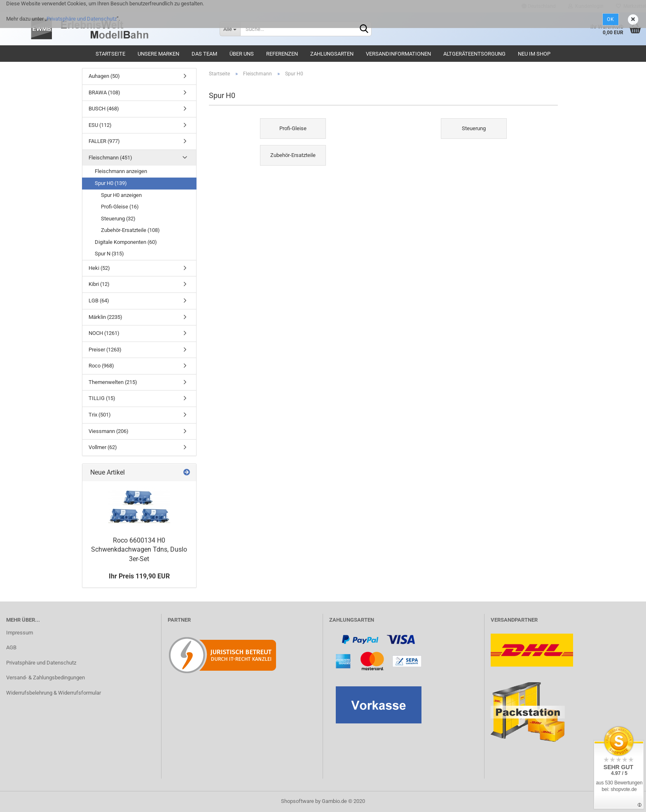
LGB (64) (99, 301)
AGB (11, 647)
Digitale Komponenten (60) (126, 242)
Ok (611, 19)
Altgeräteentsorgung (474, 54)
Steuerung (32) (118, 219)
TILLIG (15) (102, 398)
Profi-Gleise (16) (120, 207)
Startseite (110, 54)
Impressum (20, 633)
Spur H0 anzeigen (121, 195)
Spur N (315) (109, 254)
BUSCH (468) (104, 109)
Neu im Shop (534, 54)
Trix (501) (100, 415)
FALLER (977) (104, 141)
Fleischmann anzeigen (121, 171)
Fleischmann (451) (110, 158)
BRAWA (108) (104, 92)
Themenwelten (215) (113, 382)
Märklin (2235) (105, 317)
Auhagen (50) (104, 76)
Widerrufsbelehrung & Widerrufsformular (54, 693)
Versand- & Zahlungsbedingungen (46, 677)
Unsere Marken (158, 54)
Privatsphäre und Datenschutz (82, 19)
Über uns (242, 54)
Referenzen (282, 54)
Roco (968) (101, 366)
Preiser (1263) (105, 350)
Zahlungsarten (332, 54)
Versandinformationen (398, 54)
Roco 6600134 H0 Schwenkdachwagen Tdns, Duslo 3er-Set (139, 550)
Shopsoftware (297, 801)
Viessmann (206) (109, 431)
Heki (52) (99, 268)
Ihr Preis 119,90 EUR (139, 576)
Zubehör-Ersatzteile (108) (130, 230)
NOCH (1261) (104, 333)
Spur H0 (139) (111, 183)
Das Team (204, 54)
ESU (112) (100, 125)
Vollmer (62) (103, 447)
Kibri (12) (99, 284)
